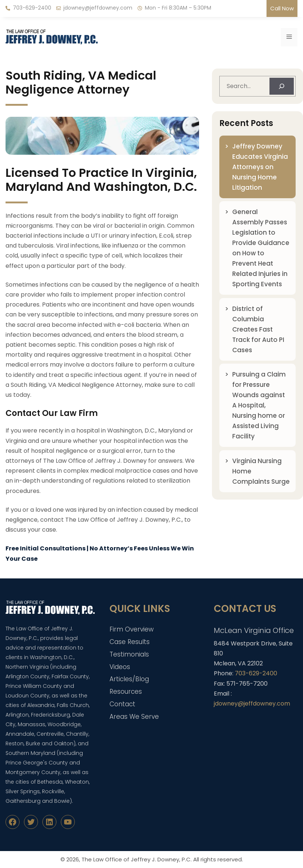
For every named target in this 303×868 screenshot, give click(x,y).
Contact (122, 704)
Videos (120, 667)
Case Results (130, 642)
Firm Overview (132, 629)
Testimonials (129, 654)
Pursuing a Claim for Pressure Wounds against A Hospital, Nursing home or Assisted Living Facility (259, 405)
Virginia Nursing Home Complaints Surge (261, 471)
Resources (126, 692)
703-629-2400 (32, 8)
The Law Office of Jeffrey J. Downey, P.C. (137, 859)
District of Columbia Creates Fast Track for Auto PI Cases (258, 329)
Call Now (282, 8)
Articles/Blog (129, 679)
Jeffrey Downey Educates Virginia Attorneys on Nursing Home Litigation (260, 167)
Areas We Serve (134, 717)
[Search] (282, 86)
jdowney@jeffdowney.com (98, 8)
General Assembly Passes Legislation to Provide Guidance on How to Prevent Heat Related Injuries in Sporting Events (261, 248)
